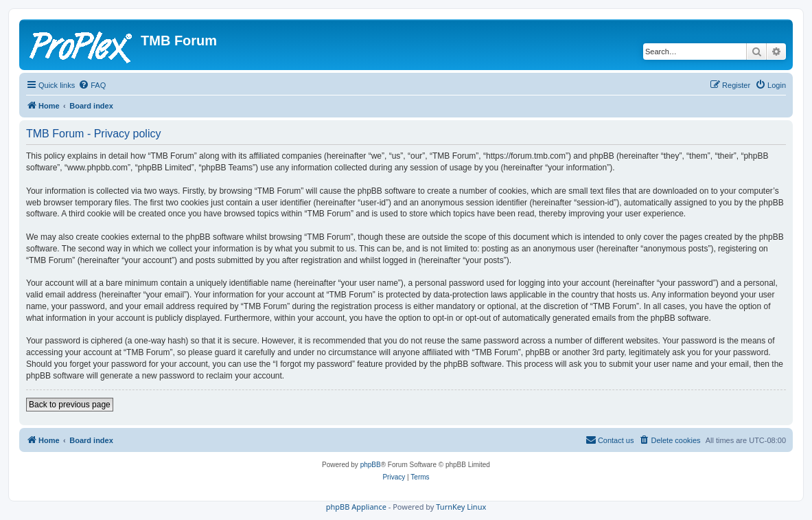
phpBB (371, 465)
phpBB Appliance (356, 507)
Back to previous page (70, 405)
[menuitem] (92, 85)
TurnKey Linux (461, 507)
